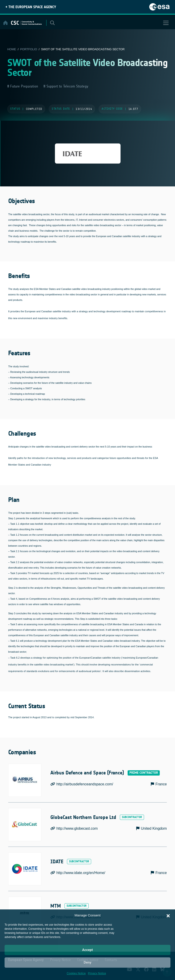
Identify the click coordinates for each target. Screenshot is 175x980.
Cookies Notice (76, 973)
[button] (168, 915)
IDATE (57, 862)
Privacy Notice (97, 973)
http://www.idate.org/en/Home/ (81, 873)
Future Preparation (24, 86)
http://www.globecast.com (77, 828)
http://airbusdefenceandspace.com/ (85, 784)
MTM (56, 906)
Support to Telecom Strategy (67, 86)
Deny (87, 962)
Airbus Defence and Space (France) (89, 773)
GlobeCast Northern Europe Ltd (85, 817)
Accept (87, 950)
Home (12, 49)
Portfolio (28, 49)
